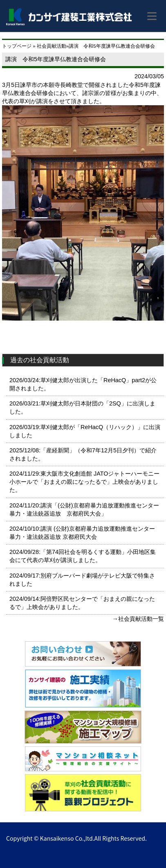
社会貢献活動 (52, 46)
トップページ (17, 46)
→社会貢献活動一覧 (138, 619)
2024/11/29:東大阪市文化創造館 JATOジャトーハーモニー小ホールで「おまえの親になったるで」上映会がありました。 (84, 482)
